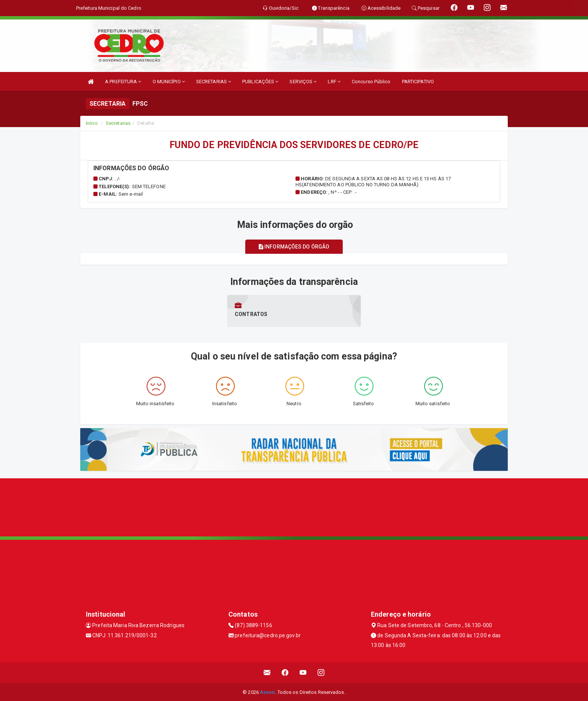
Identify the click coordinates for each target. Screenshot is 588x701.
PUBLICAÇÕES (260, 82)
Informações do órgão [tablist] (294, 247)
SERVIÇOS (303, 82)
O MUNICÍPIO (169, 82)
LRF (334, 82)
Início (92, 123)
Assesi (268, 691)
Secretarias (118, 123)
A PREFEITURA (123, 82)
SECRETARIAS (214, 82)
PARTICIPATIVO (418, 82)
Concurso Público (371, 82)
